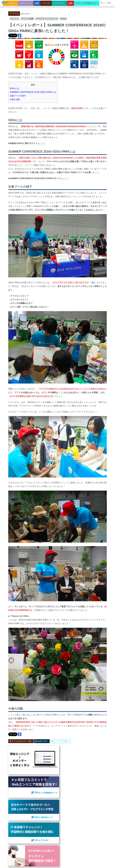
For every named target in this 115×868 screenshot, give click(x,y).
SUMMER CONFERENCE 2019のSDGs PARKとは (33, 92)
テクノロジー (59, 3)
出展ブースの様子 (18, 96)
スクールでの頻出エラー (87, 3)
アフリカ (46, 3)
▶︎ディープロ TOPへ (60, 741)
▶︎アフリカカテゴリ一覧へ (21, 741)
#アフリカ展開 (27, 19)
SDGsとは (14, 88)
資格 (70, 3)
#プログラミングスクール (47, 19)
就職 (37, 3)
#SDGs (63, 19)
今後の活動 (15, 99)
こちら (42, 143)
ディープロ (106, 3)
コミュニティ (26, 3)
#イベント (15, 19)
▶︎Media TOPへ (42, 741)
